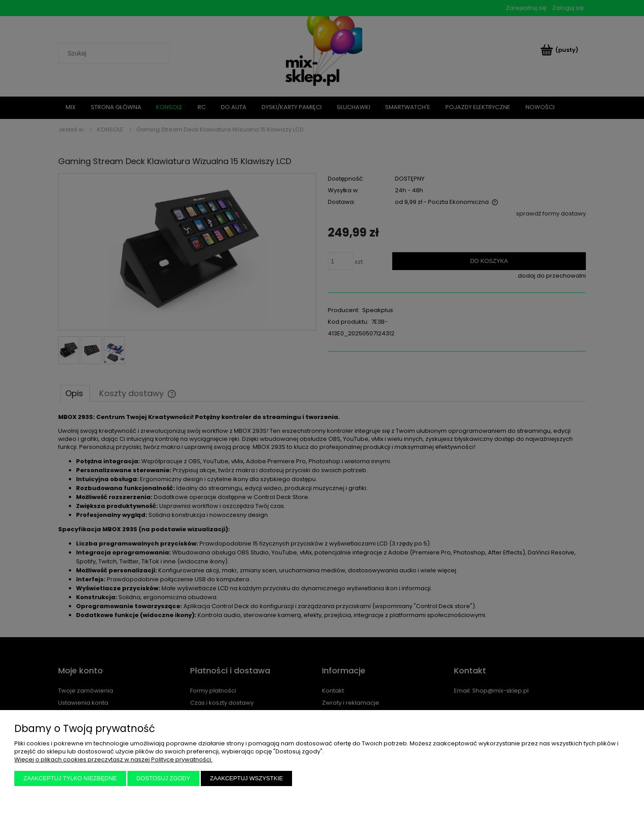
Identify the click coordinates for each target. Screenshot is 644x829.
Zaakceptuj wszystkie (246, 778)
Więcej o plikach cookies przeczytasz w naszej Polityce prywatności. (113, 759)
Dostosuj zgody (163, 778)
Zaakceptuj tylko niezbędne (70, 778)
